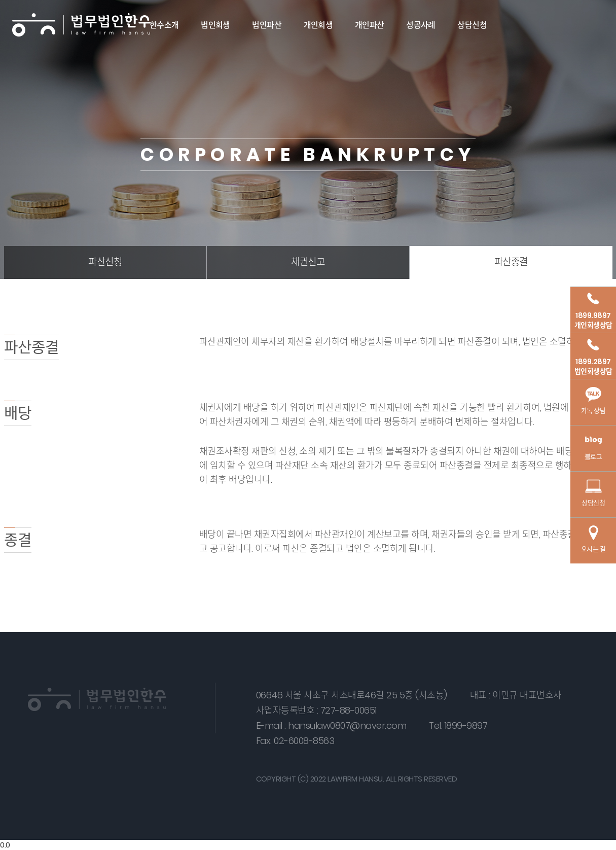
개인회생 (318, 25)
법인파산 (267, 25)
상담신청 (472, 25)
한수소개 (164, 25)
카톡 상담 (593, 401)
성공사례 (421, 25)
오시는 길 (593, 539)
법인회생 (215, 25)
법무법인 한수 (82, 25)
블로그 (593, 447)
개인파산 (370, 25)
